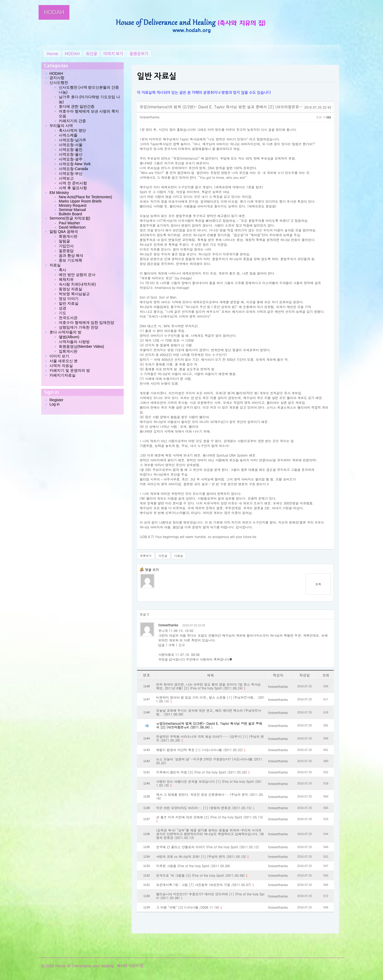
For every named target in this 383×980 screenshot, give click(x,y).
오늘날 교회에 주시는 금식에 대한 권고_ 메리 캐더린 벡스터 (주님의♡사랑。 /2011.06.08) (209, 712)
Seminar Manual (72, 210)
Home (52, 54)
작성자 (278, 675)
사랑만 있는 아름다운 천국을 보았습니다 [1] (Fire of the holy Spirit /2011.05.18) (209, 783)
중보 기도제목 (70, 260)
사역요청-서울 (71, 145)
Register (56, 400)
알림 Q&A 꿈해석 (64, 231)
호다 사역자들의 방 (65, 332)
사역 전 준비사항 (73, 183)
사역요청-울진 (71, 150)
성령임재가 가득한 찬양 (78, 327)
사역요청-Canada (73, 169)
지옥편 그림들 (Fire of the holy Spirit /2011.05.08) (193, 866)
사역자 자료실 (61, 366)
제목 (211, 675)
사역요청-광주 (71, 159)
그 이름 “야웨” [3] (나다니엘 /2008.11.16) (189, 907)
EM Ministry (59, 193)
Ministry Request (73, 205)
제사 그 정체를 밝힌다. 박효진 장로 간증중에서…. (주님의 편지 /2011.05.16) (210, 796)
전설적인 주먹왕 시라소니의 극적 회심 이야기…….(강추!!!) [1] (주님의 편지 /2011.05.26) (210, 738)
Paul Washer (69, 223)
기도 (63, 313)
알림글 (64, 241)
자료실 (55, 265)
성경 (63, 308)
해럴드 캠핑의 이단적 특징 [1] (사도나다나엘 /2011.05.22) (201, 750)
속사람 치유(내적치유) (77, 284)
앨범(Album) (69, 337)
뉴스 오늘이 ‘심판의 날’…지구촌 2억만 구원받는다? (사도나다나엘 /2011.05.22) (210, 761)
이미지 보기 (113, 54)
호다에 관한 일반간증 (77, 106)
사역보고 (66, 178)
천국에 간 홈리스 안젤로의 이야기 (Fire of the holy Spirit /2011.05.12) (207, 847)
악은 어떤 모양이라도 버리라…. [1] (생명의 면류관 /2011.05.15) (205, 808)
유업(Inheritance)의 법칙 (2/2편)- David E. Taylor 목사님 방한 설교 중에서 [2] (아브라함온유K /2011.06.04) (209, 725)
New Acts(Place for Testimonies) (85, 197)
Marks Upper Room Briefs (80, 201)
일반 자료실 (69, 303)
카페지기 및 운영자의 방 (70, 370)
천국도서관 (68, 318)
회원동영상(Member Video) (81, 346)
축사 (63, 270)
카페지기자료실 (63, 375)
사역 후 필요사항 (73, 188)
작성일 (305, 675)
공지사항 (57, 78)
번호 (147, 675)
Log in (55, 404)
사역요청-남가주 (72, 140)
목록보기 (146, 556)
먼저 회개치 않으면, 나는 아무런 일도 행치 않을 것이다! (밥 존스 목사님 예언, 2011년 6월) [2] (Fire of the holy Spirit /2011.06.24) (208, 686)
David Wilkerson (72, 227)
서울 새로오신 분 (64, 361)
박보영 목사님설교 (74, 294)
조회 (326, 675)
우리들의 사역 (61, 126)
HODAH (54, 12)
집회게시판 (68, 351)
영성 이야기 (69, 299)
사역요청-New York (75, 164)
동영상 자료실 (70, 289)
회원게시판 (68, 236)
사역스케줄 (68, 135)
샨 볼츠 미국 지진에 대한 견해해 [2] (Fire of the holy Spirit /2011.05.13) (209, 819)
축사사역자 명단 (72, 130)
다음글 (179, 556)
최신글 (91, 54)
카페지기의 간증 (72, 121)
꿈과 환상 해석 (71, 255)
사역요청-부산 (71, 173)
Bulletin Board (70, 214)
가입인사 (66, 246)
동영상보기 (139, 54)
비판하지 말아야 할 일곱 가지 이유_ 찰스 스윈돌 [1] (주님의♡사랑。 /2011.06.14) (210, 699)
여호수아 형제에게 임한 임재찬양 (86, 322)
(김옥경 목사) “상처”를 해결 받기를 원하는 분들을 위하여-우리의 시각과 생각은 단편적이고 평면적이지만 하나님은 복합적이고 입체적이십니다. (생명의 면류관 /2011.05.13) (210, 834)
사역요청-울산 (71, 154)
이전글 (163, 556)
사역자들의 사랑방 (74, 342)
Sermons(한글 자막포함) (70, 218)
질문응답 (66, 251)
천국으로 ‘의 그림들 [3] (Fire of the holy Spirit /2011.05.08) (202, 875)
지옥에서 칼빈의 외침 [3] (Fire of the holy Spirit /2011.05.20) (203, 772)
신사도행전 (59, 82)
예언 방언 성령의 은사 (77, 275)
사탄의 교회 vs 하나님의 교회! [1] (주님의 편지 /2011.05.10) (203, 857)
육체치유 (66, 279)
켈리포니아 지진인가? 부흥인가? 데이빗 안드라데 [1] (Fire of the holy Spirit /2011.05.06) (210, 896)
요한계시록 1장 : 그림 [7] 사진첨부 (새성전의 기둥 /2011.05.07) (205, 885)
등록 (318, 584)
